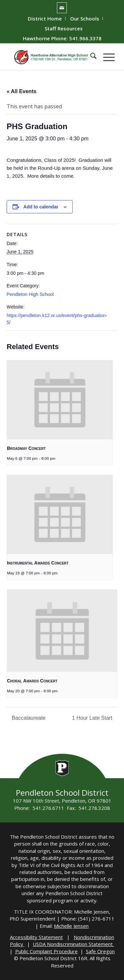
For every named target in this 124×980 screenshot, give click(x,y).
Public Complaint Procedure (46, 951)
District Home (45, 18)
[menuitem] (45, 18)
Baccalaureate (28, 718)
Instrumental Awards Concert (38, 563)
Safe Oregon (100, 951)
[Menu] (106, 57)
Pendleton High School (30, 294)
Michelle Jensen (71, 926)
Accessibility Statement (36, 937)
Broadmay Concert (26, 448)
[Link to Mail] (62, 8)
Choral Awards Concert (32, 681)
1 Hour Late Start (93, 718)
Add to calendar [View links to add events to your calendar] (41, 207)
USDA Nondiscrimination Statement (73, 944)
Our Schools (85, 18)
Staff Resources (64, 28)
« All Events (21, 91)
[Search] (90, 57)
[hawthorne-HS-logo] (51, 57)
